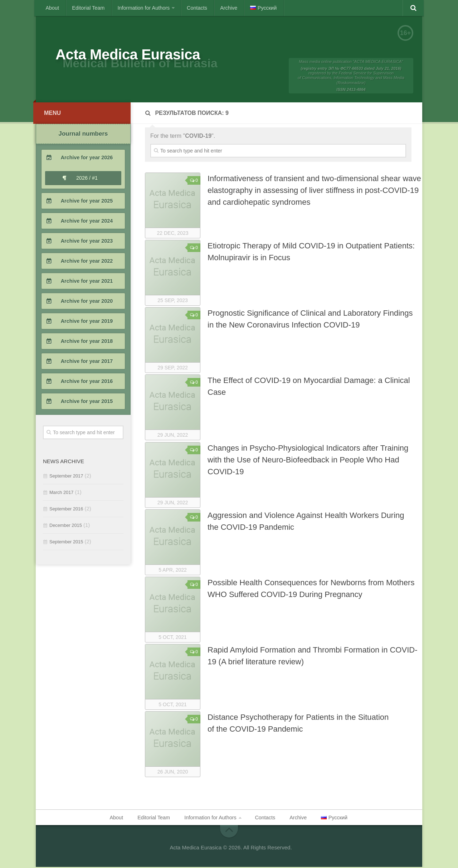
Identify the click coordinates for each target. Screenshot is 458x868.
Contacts (186, 8)
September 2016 (66, 510)
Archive (215, 8)
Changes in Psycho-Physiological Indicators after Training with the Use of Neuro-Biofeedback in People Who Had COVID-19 (308, 461)
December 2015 (66, 527)
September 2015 (66, 543)
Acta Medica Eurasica (138, 55)
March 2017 (61, 494)
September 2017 (66, 477)
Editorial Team (84, 8)
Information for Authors (136, 8)
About (51, 8)
